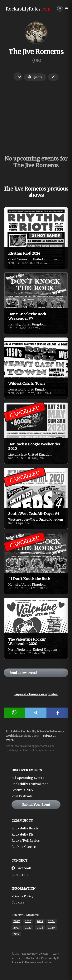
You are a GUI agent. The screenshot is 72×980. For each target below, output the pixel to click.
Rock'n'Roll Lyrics (26, 841)
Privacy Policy (22, 896)
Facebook (21, 868)
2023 (17, 928)
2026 (28, 921)
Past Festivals (22, 796)
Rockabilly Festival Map (30, 784)
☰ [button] (66, 9)
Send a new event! (23, 673)
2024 (51, 921)
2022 (28, 928)
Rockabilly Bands (25, 828)
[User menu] (60, 10)
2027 (17, 921)
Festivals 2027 (22, 790)
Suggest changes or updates (36, 694)
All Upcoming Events (28, 778)
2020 (51, 928)
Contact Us (20, 875)
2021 (40, 928)
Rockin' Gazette (24, 847)
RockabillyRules (28, 9)
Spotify (35, 77)
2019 (16, 934)
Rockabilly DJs (23, 834)
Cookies (18, 902)
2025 (40, 921)
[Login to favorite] (18, 77)
